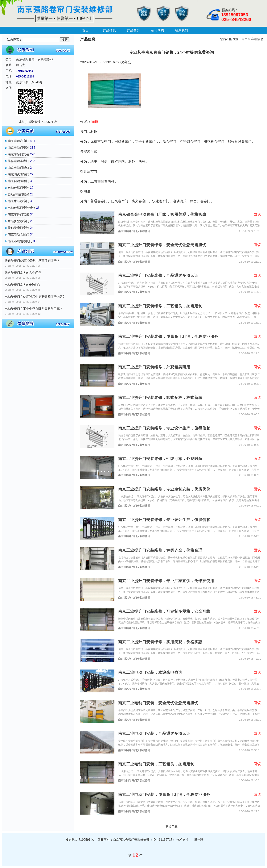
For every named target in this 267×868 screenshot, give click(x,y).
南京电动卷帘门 (18, 141)
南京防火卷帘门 (18, 174)
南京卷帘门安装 (18, 154)
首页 (85, 30)
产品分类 (133, 30)
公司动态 (158, 30)
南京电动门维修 (18, 168)
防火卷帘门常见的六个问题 (23, 273)
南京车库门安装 (18, 214)
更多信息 (172, 827)
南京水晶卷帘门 (18, 201)
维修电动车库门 (18, 161)
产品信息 (109, 30)
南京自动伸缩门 (18, 181)
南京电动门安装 (18, 148)
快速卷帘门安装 (18, 228)
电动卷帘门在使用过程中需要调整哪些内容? (35, 297)
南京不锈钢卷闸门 (20, 241)
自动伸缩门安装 (18, 188)
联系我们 (182, 30)
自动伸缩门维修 (18, 194)
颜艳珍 (199, 840)
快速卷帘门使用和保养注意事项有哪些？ (32, 261)
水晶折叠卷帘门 (18, 221)
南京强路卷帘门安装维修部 (134, 231)
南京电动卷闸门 (18, 234)
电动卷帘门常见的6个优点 (22, 285)
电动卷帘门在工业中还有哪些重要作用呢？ (34, 309)
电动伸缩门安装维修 (22, 208)
